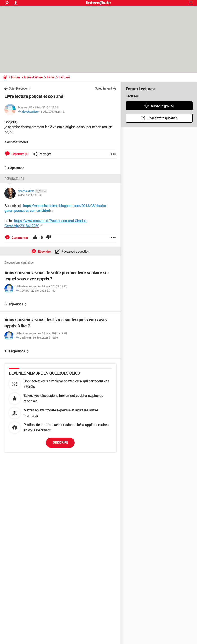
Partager (42, 154)
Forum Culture (33, 77)
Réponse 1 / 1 (14, 179)
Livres (51, 77)
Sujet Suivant (103, 88)
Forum (15, 77)
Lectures (64, 77)
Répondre (44, 252)
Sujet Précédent (19, 88)
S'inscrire (60, 442)
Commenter (20, 238)
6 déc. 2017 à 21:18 (52, 112)
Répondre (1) (20, 154)
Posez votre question (75, 252)
